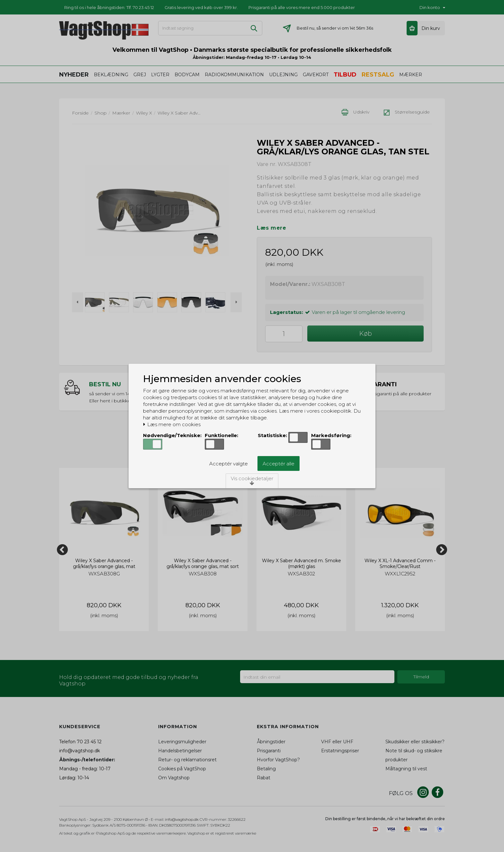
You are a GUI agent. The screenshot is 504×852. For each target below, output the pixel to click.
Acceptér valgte (229, 464)
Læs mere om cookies (172, 425)
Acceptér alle (279, 464)
